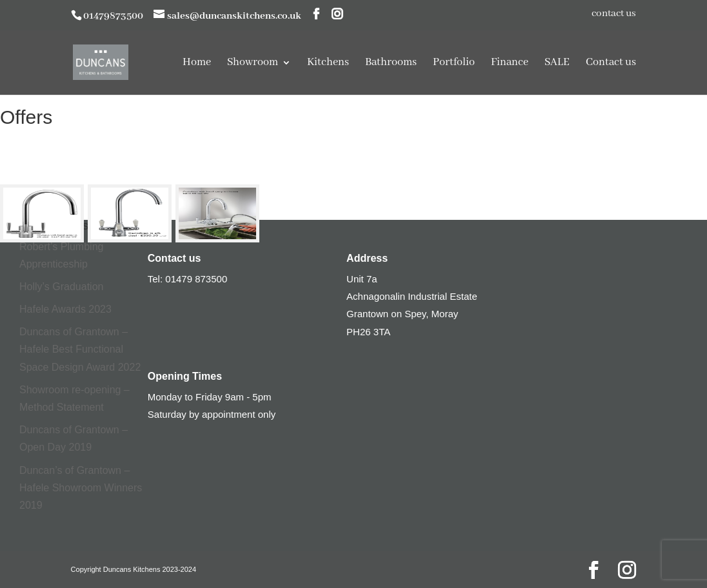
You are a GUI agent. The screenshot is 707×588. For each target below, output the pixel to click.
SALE (557, 64)
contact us (614, 14)
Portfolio (454, 64)
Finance (510, 64)
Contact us (611, 64)
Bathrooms (391, 64)
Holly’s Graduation (61, 287)
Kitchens (328, 64)
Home (197, 64)
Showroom (253, 64)
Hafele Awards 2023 (65, 309)
